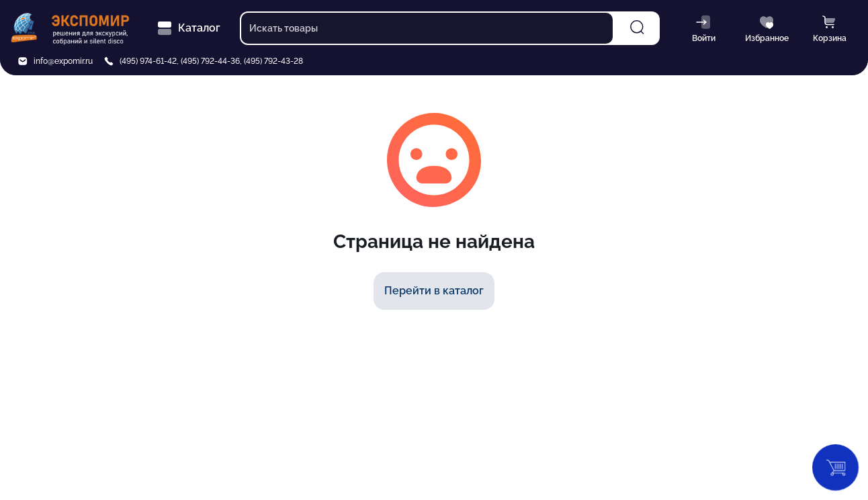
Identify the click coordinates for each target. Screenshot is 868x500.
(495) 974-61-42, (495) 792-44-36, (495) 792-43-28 (211, 61)
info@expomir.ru (63, 61)
